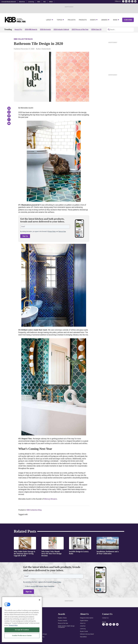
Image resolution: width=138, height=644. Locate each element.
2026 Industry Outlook (61, 29)
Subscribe (128, 20)
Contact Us (105, 618)
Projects (72, 20)
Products (83, 20)
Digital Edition (84, 621)
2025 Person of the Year (80, 29)
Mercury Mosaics (51, 499)
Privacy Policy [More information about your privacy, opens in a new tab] (13, 632)
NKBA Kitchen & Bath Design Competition (66, 627)
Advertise (22, 2)
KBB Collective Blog (23, 39)
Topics (60, 20)
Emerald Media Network (9, 2)
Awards (104, 20)
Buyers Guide (84, 631)
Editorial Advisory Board (87, 634)
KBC (45, 2)
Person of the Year (63, 623)
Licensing (31, 2)
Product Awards (63, 621)
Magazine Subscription (87, 618)
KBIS (39, 2)
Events (93, 20)
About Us (83, 623)
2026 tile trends (45, 29)
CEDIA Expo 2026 (97, 29)
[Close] (39, 606)
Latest (49, 20)
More (115, 20)
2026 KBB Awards (31, 29)
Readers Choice (62, 618)
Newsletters (83, 637)
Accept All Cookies (22, 636)
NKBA (51, 2)
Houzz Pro (18, 29)
